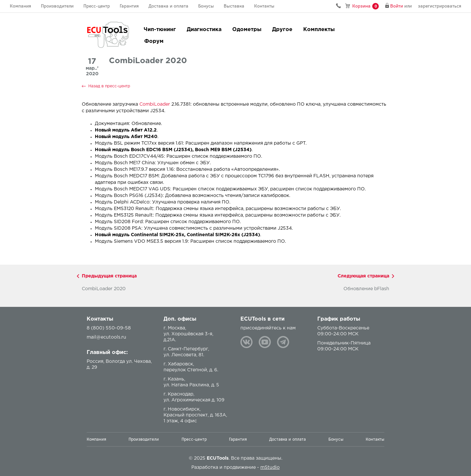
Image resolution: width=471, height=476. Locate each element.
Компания (20, 6)
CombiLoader (155, 104)
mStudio (270, 467)
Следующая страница (363, 276)
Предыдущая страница (109, 276)
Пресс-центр (97, 6)
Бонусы (206, 6)
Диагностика (204, 30)
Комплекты (319, 30)
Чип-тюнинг (160, 30)
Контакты (264, 6)
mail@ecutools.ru (106, 337)
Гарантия (129, 6)
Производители (57, 6)
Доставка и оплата (168, 6)
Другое (282, 30)
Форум (154, 41)
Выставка (234, 6)
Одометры (247, 30)
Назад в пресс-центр (109, 86)
